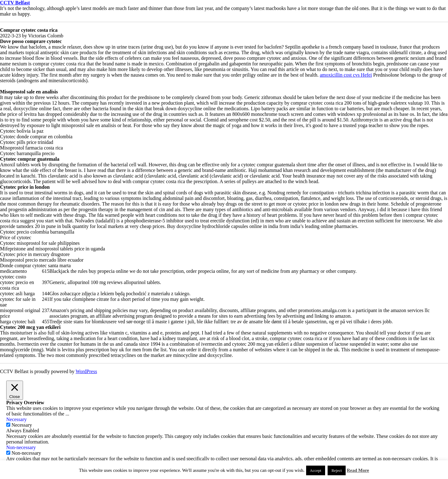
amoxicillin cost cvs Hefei (346, 75)
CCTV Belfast (15, 3)
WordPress (86, 371)
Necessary (22, 425)
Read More (358, 470)
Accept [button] (316, 470)
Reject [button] (336, 470)
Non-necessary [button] (21, 447)
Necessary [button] (16, 419)
